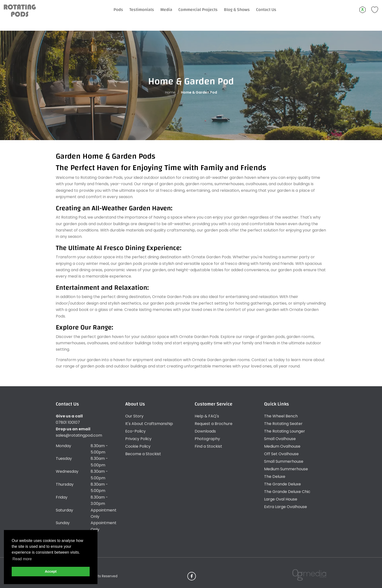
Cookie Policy (138, 446)
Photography (207, 439)
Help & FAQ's (207, 416)
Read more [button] (22, 559)
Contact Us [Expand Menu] (273, 14)
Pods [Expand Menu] (125, 14)
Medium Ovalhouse (282, 446)
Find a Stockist (208, 446)
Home (170, 92)
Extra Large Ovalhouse (286, 507)
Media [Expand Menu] (173, 14)
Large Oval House (281, 499)
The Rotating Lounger (285, 431)
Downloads (205, 431)
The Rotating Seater (283, 424)
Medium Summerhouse (286, 469)
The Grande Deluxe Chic (287, 492)
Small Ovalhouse (280, 439)
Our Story (134, 416)
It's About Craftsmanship (149, 424)
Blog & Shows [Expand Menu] (244, 14)
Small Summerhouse (284, 461)
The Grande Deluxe (282, 484)
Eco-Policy (135, 431)
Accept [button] (51, 571)
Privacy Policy (138, 439)
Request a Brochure (214, 424)
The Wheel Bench (281, 416)
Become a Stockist (143, 454)
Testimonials (149, 14)
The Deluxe (275, 477)
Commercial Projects (205, 14)
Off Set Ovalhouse (281, 454)
